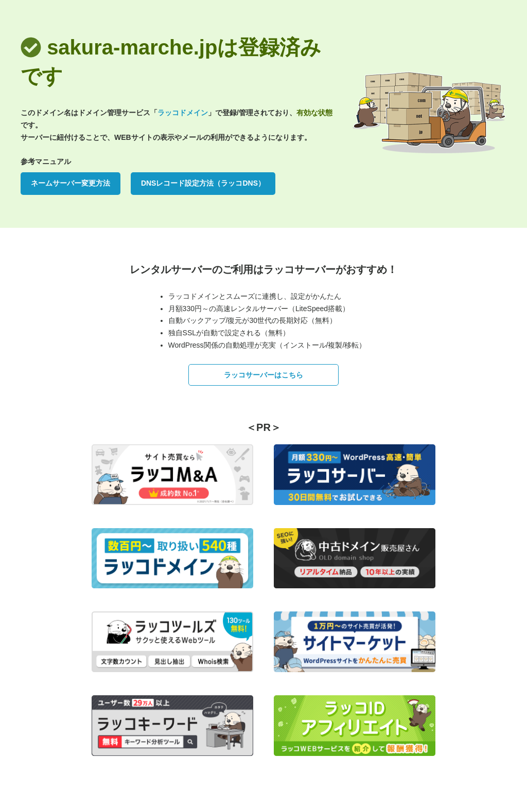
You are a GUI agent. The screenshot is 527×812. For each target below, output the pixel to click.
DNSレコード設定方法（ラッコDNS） (203, 183)
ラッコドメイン (183, 113)
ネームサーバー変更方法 (71, 183)
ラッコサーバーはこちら (263, 375)
